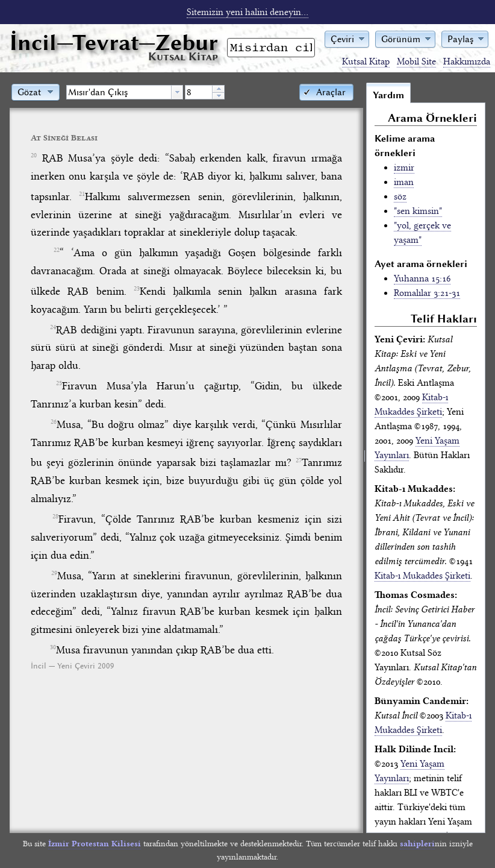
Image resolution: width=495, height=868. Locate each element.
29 (54, 573)
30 (53, 647)
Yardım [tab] (388, 95)
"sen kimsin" (418, 211)
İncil (114, 42)
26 (54, 422)
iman (404, 182)
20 (34, 156)
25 (59, 383)
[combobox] (125, 92)
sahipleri (417, 844)
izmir (404, 168)
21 (82, 194)
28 (55, 517)
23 (137, 289)
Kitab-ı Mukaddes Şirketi (422, 576)
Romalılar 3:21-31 (427, 293)
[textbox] (119, 92)
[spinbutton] (199, 92)
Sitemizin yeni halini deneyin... (247, 12)
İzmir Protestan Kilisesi (95, 844)
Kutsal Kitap (366, 61)
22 (57, 250)
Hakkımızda (467, 61)
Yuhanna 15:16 (422, 278)
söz (400, 197)
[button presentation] (177, 92)
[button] (347, 38)
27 (299, 461)
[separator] (365, 458)
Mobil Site (416, 61)
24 (53, 327)
